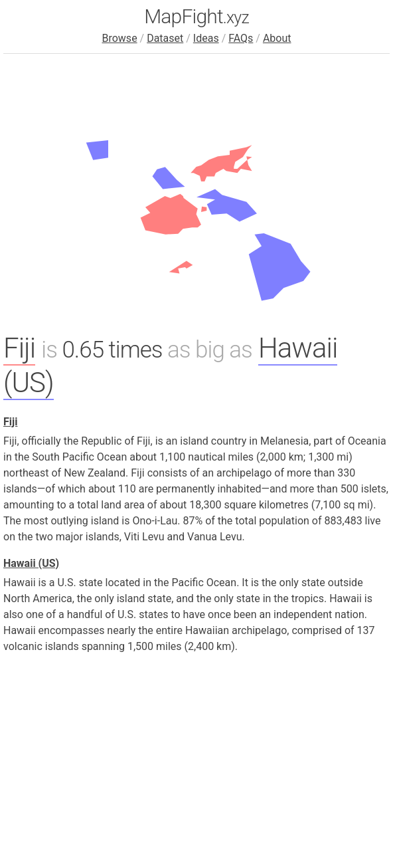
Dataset (165, 38)
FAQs (241, 38)
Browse (119, 38)
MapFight (196, 16)
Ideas (206, 38)
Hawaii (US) (31, 563)
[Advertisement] (196, 758)
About (277, 38)
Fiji (19, 348)
